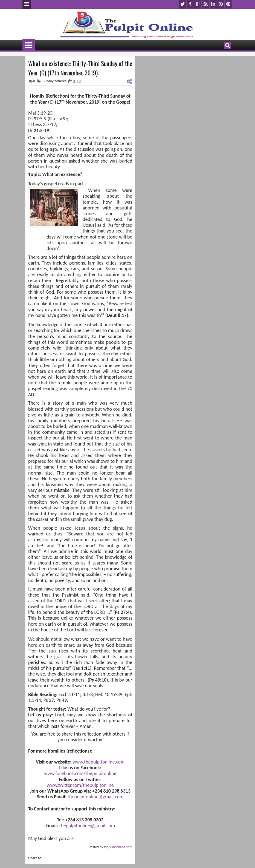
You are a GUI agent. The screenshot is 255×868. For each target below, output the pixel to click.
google (198, 4)
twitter (182, 4)
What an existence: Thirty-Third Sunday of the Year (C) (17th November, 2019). (80, 68)
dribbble (221, 4)
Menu (27, 4)
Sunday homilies (54, 81)
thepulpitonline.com (118, 847)
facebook (190, 4)
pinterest (228, 4)
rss (205, 4)
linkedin (213, 4)
